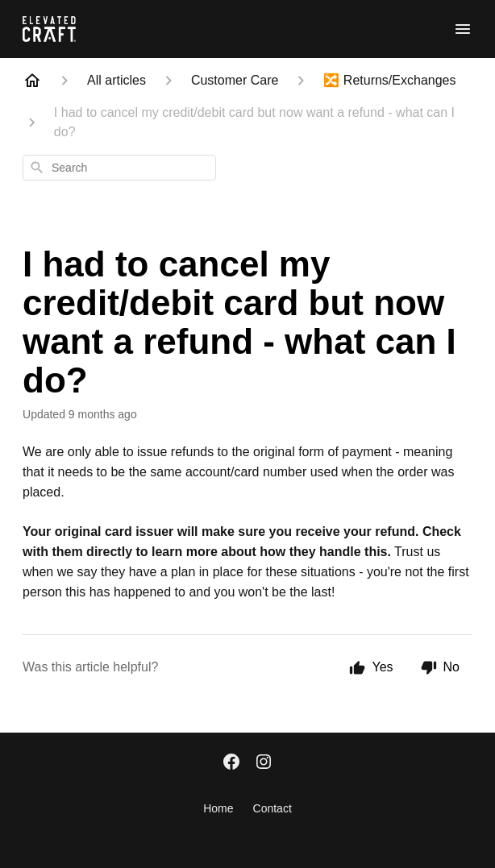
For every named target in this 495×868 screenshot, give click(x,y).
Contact (272, 808)
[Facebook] (231, 763)
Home (218, 808)
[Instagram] (264, 763)
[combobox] (119, 168)
